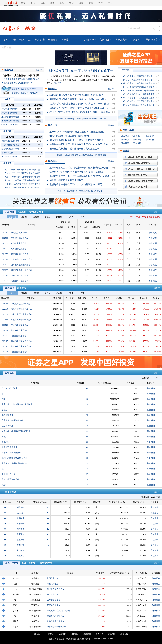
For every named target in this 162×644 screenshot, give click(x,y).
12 (48, 529)
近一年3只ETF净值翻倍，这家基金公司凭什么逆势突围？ (78, 132)
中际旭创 (20, 507)
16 (87, 426)
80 (87, 420)
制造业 (5, 399)
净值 (150, 233)
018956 (5, 304)
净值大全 (89, 40)
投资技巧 (34, 89)
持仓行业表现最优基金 (140, 157)
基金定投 (89, 191)
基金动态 (52, 161)
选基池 (136, 40)
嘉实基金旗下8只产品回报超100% (18, 83)
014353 (5, 254)
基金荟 (65, 40)
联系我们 (100, 634)
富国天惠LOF (53, 578)
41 (87, 410)
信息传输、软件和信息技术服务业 (16, 431)
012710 (5, 233)
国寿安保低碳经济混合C (21, 270)
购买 (155, 233)
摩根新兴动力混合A (55, 589)
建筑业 (5, 410)
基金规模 (137, 143)
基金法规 (25, 89)
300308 (7, 507)
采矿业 (5, 394)
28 (87, 479)
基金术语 (16, 89)
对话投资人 (99, 191)
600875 (7, 550)
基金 (62, 3)
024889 (5, 281)
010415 (5, 341)
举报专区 (124, 634)
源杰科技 (20, 545)
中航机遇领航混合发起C (21, 314)
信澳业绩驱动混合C (19, 352)
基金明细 (151, 388)
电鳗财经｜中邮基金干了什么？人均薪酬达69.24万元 (76, 184)
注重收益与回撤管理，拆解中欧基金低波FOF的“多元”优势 (79, 144)
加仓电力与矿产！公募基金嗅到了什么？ (70, 180)
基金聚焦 (52, 89)
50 (87, 458)
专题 (71, 3)
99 (87, 453)
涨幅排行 (60, 155)
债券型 (47, 217)
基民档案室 (152, 40)
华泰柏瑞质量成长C (19, 330)
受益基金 (155, 507)
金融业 (5, 437)
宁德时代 (20, 524)
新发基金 (78, 119)
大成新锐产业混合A (55, 616)
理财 (81, 3)
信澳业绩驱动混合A (19, 336)
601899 (7, 518)
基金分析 (52, 125)
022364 (5, 309)
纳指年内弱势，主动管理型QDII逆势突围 (70, 136)
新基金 (7, 99)
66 (87, 437)
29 (87, 442)
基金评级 (69, 155)
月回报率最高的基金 (140, 169)
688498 (7, 545)
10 (48, 534)
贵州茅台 (20, 534)
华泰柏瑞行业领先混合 (57, 627)
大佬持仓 (102, 119)
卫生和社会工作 (8, 474)
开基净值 (9, 212)
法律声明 (62, 634)
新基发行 (80, 191)
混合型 (59, 217)
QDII (71, 217)
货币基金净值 (36, 212)
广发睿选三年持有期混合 (22, 259)
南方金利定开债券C (10, 156)
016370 (5, 336)
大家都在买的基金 (140, 187)
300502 (7, 513)
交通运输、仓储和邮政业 (12, 420)
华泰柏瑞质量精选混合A (21, 341)
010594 (5, 259)
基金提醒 (126, 70)
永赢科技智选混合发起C (21, 320)
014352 (5, 249)
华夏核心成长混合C (19, 233)
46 (87, 388)
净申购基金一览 (90, 155)
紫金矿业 (20, 518)
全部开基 (12, 217)
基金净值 (60, 119)
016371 (5, 352)
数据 (91, 3)
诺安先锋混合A (53, 584)
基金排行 (125, 143)
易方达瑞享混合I (54, 600)
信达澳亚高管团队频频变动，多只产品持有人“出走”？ (76, 140)
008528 (5, 325)
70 (87, 415)
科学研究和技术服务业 (11, 453)
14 (48, 518)
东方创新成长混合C (19, 254)
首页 (23, 3)
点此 (70, 639)
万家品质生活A (53, 605)
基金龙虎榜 (121, 40)
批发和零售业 (7, 415)
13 (48, 524)
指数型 (24, 217)
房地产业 (6, 442)
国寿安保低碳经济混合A (21, 265)
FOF (82, 217)
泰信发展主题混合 (19, 243)
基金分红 (7, 131)
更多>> (157, 212)
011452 (5, 330)
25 (48, 507)
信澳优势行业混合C (19, 281)
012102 (5, 265)
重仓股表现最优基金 (140, 163)
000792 (7, 540)
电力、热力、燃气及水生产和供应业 (17, 404)
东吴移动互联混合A (55, 621)
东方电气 (20, 550)
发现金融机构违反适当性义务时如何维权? (22, 79)
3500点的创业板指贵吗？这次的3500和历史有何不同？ (77, 95)
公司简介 (50, 634)
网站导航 (38, 634)
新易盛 (20, 513)
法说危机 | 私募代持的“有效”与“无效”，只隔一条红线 (76, 172)
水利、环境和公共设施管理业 (14, 458)
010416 (5, 346)
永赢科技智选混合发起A (21, 309)
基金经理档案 (12, 563)
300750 (7, 524)
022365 (5, 320)
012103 (5, 270)
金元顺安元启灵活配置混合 (58, 611)
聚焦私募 (53, 40)
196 (87, 399)
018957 (5, 314)
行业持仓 (150, 140)
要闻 (6, 40)
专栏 (101, 3)
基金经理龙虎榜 (90, 119)
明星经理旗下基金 (140, 175)
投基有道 (9, 70)
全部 (12, 293)
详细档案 (156, 578)
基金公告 (7, 163)
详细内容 (57, 83)
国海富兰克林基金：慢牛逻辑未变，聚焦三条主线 (74, 149)
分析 (14, 40)
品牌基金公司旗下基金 (140, 181)
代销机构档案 (45, 563)
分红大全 (78, 155)
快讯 (33, 3)
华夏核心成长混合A (19, 238)
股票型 (36, 217)
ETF (30, 40)
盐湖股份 (20, 540)
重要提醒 (102, 155)
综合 (4, 485)
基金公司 (25, 93)
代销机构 (34, 93)
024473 (5, 275)
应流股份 (20, 556)
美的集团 (20, 529)
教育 (4, 469)
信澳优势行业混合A (19, 275)
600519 (7, 534)
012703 (5, 238)
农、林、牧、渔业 (9, 388)
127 (87, 431)
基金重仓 (137, 140)
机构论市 (40, 40)
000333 (7, 529)
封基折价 (69, 119)
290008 (5, 243)
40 (87, 447)
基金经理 (16, 93)
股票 (42, 3)
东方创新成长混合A (19, 249)
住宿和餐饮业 (7, 426)
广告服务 (112, 634)
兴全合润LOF (53, 594)
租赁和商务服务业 (9, 447)
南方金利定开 (7, 153)
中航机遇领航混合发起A (21, 304)
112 (87, 394)
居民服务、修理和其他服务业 (14, 463)
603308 (7, 556)
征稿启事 (87, 634)
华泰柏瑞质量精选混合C (21, 346)
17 (48, 513)
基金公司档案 (29, 563)
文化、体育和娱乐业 (10, 479)
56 (87, 404)
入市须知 (104, 40)
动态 (22, 40)
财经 (52, 3)
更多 (110, 3)
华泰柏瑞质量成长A (19, 325)
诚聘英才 (75, 634)
